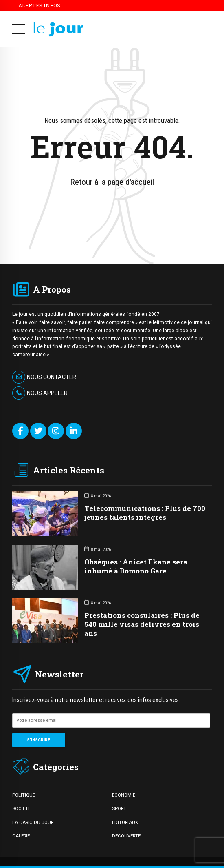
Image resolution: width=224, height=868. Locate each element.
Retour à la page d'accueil (112, 182)
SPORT (119, 808)
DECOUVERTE (126, 836)
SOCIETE (21, 808)
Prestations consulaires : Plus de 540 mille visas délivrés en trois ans (142, 624)
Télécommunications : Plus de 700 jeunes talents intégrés (145, 513)
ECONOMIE (124, 795)
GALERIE (21, 836)
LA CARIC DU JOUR (33, 822)
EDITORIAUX (125, 822)
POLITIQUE (24, 795)
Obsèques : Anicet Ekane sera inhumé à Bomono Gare (136, 566)
